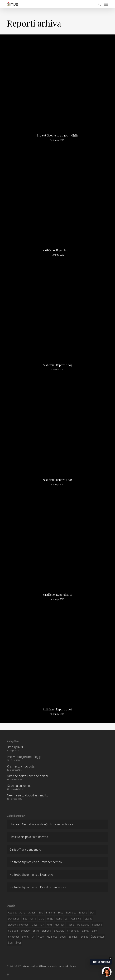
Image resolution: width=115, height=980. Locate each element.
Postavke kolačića (49, 966)
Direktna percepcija (53, 887)
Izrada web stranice (67, 966)
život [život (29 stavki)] (18, 943)
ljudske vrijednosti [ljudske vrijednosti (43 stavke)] (18, 925)
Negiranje (47, 875)
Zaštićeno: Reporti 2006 (57, 709)
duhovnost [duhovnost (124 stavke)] (14, 919)
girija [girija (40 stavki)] (33, 919)
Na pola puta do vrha (34, 837)
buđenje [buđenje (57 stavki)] (83, 913)
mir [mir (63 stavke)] (42, 925)
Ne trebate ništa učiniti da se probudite (48, 824)
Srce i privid (15, 747)
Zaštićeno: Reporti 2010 (57, 250)
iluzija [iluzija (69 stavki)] (50, 919)
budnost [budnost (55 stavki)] (71, 913)
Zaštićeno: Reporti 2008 (57, 480)
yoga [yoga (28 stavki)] (63, 937)
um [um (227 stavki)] (33, 937)
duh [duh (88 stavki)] (92, 913)
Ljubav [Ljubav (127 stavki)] (88, 919)
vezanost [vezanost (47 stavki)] (52, 937)
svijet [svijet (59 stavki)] (94, 931)
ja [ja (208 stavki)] (66, 919)
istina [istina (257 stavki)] (59, 919)
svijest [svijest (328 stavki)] (85, 931)
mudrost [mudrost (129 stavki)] (59, 925)
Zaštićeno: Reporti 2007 (57, 595)
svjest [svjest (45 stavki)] (25, 937)
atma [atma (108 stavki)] (22, 913)
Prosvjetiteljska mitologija (24, 757)
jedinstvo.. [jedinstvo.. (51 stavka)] (76, 919)
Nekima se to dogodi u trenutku (28, 795)
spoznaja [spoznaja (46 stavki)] (59, 931)
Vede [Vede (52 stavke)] (41, 937)
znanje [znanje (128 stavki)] (84, 937)
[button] (106, 4)
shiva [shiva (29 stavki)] (36, 931)
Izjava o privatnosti (31, 966)
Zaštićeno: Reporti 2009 (57, 365)
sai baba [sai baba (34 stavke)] (13, 931)
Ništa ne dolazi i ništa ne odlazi (27, 776)
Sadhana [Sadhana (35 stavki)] (97, 925)
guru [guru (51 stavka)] (42, 919)
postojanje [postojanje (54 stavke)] (83, 925)
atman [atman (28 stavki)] (32, 913)
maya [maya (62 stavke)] (34, 925)
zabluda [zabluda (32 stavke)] (73, 937)
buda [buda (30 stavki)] (61, 913)
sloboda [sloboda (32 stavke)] (46, 931)
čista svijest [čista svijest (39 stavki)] (97, 937)
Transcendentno (30, 849)
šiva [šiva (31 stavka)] (10, 943)
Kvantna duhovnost (20, 786)
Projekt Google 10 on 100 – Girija (57, 135)
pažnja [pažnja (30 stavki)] (71, 925)
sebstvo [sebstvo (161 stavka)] (25, 931)
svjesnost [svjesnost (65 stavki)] (14, 937)
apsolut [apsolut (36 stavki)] (12, 913)
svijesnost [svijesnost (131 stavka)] (73, 931)
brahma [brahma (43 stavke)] (50, 913)
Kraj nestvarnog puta (21, 766)
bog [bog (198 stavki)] (41, 913)
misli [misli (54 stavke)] (49, 925)
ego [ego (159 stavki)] (25, 919)
